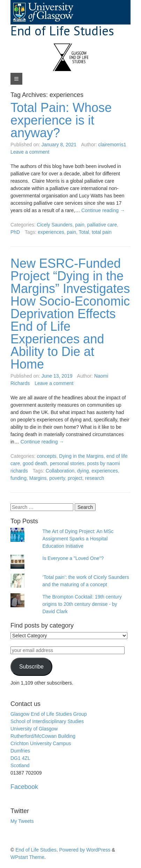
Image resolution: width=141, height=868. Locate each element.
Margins (38, 478)
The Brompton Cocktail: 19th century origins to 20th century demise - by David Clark (82, 604)
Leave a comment (30, 152)
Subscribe (31, 667)
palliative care (102, 225)
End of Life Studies (62, 31)
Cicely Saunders (54, 225)
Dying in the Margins (81, 456)
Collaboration (60, 471)
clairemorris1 (112, 145)
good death (35, 463)
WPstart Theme (27, 857)
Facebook (24, 787)
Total (84, 232)
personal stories (67, 463)
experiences (51, 232)
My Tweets (22, 821)
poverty (57, 478)
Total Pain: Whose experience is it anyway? (61, 120)
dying (83, 471)
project (75, 478)
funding (18, 478)
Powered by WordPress (85, 850)
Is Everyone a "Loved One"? (73, 558)
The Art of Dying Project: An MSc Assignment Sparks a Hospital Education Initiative (78, 539)
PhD (15, 232)
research (95, 478)
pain (80, 225)
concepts (46, 456)
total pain (102, 232)
